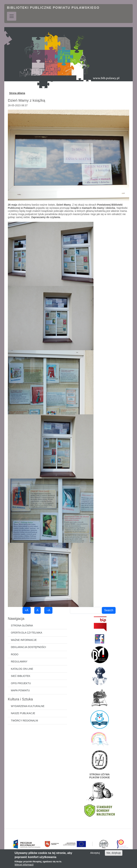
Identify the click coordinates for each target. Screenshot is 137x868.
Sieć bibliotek (21, 676)
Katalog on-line (22, 669)
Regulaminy (19, 662)
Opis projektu (21, 683)
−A (48, 610)
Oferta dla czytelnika (26, 633)
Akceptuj (95, 853)
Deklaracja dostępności (28, 647)
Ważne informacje (24, 640)
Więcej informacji (24, 865)
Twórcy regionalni (24, 721)
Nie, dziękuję (114, 853)
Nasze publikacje (23, 713)
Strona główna (17, 93)
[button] (68, 155)
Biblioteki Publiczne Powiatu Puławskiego (53, 8)
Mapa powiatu (20, 690)
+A (27, 610)
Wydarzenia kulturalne (28, 706)
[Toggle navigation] (12, 16)
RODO (15, 654)
